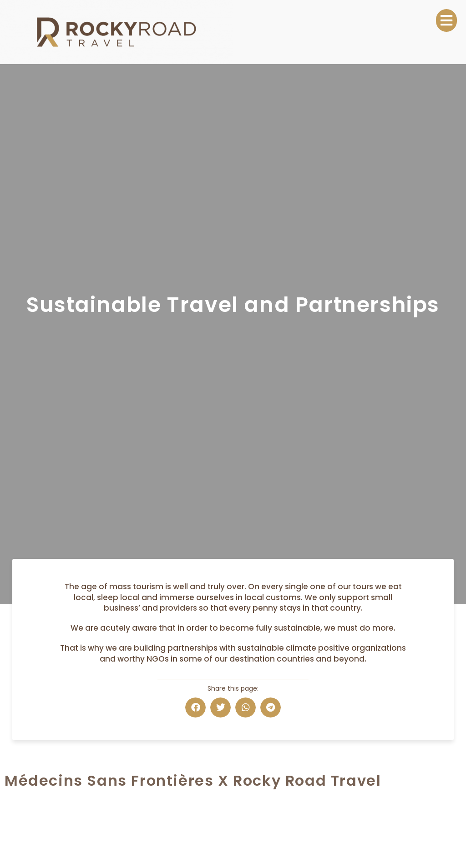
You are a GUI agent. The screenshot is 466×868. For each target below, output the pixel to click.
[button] (195, 707)
